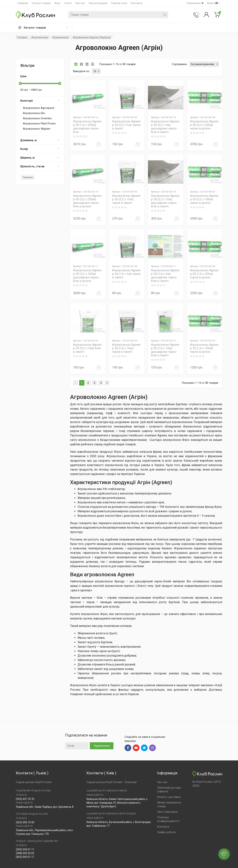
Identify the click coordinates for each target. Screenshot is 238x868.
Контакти (136, 3)
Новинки (23, 3)
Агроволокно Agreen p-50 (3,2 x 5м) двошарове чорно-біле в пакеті (165, 127)
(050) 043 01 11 (25, 849)
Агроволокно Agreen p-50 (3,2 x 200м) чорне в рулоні (204, 125)
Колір (40, 149)
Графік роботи (166, 832)
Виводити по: (81, 71)
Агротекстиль (40, 37)
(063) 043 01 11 (25, 857)
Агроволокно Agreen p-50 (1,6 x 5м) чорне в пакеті (126, 274)
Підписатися (102, 746)
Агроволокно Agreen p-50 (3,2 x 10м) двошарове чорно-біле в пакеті (165, 201)
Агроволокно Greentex (37, 118)
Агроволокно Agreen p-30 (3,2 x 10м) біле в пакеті (87, 348)
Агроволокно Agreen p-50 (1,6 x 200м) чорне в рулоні (204, 274)
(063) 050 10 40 (25, 822)
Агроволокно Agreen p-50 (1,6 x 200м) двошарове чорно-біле (87, 127)
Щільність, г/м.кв (40, 166)
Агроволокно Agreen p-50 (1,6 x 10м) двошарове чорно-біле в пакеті (165, 350)
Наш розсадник (98, 3)
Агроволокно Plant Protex (39, 124)
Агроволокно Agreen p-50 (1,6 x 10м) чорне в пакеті (126, 348)
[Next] (107, 383)
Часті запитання (167, 812)
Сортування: (180, 64)
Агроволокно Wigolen (37, 129)
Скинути (28, 177)
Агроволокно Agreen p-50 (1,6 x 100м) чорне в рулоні (204, 348)
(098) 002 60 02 (25, 853)
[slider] (20, 83)
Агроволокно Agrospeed (38, 108)
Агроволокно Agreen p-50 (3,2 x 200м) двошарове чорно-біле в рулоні (87, 201)
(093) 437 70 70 (25, 799)
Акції (57, 3)
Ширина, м (40, 158)
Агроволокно (61, 37)
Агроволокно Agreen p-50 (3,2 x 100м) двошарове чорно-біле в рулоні (87, 276)
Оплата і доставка (169, 797)
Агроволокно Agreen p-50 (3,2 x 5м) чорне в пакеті (126, 125)
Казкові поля (119, 3)
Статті (68, 3)
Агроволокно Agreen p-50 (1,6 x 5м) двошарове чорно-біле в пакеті (165, 276)
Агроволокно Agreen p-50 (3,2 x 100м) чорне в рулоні (204, 199)
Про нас (80, 3)
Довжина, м (40, 140)
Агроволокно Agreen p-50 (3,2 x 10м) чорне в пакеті (126, 199)
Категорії (40, 101)
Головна (22, 37)
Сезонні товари (41, 3)
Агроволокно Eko (34, 113)
